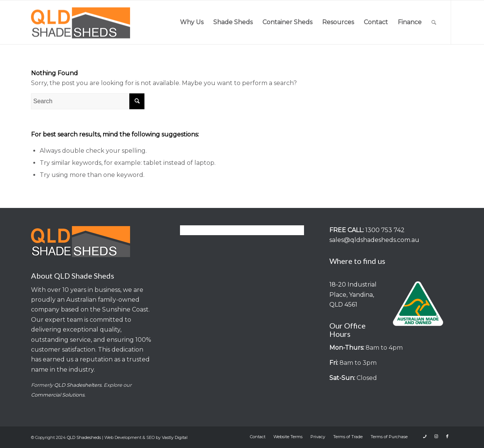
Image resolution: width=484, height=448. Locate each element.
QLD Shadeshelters (78, 385)
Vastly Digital (175, 437)
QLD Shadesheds (84, 437)
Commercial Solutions (58, 395)
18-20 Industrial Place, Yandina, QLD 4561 (353, 295)
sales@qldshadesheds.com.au (374, 240)
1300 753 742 (385, 230)
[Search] (434, 22)
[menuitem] (192, 22)
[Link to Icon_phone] (425, 436)
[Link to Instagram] (436, 436)
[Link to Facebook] (447, 436)
